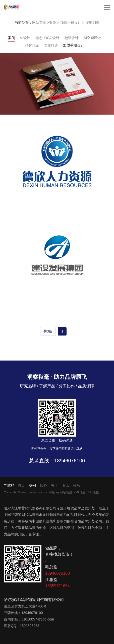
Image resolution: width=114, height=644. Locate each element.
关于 (54, 485)
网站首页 (39, 23)
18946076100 (70, 461)
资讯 (66, 485)
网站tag (54, 492)
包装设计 (72, 38)
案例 (53, 23)
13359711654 (58, 586)
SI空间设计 (92, 38)
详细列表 (92, 23)
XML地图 (80, 492)
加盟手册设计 (71, 23)
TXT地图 (93, 492)
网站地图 (66, 492)
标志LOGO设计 (47, 38)
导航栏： (11, 485)
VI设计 (25, 38)
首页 (21, 485)
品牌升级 (32, 45)
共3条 (48, 331)
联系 (76, 485)
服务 (43, 485)
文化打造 (51, 45)
